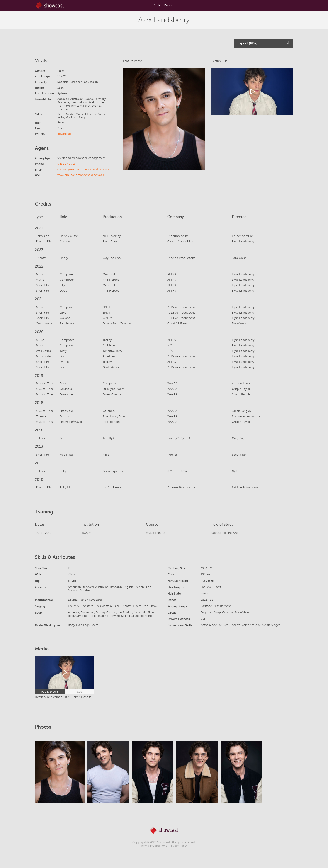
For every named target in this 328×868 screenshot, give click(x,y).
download (64, 134)
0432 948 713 (66, 164)
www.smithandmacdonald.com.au (81, 175)
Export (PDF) (247, 43)
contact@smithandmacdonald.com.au (83, 169)
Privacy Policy (178, 846)
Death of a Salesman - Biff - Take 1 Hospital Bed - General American (65, 697)
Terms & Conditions (154, 846)
